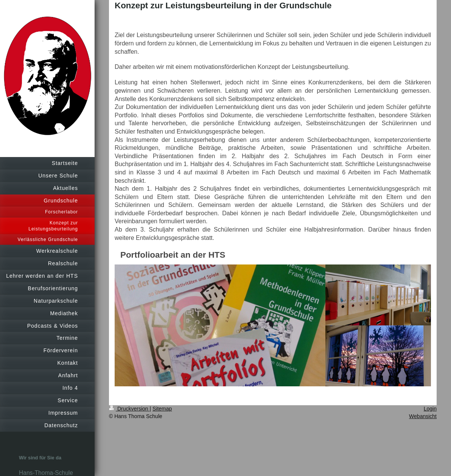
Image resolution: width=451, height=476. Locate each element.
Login (430, 409)
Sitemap (162, 409)
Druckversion (129, 409)
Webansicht (423, 416)
